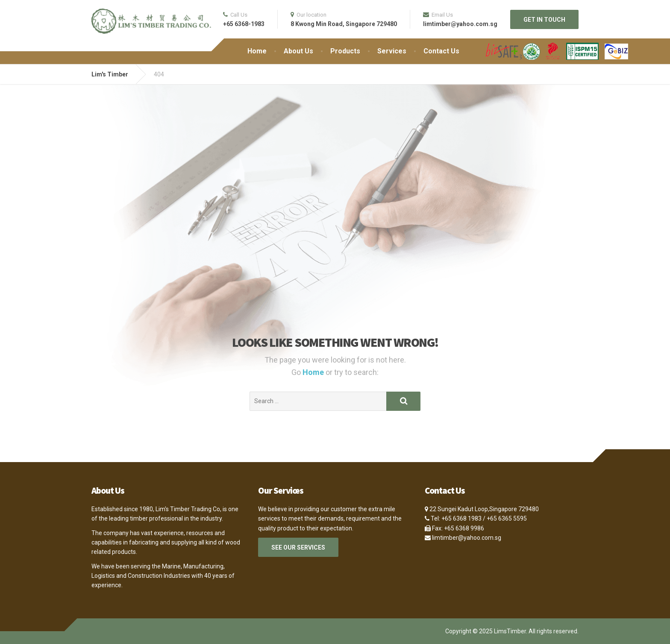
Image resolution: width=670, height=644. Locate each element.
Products (345, 51)
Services (392, 51)
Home (257, 51)
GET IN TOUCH (544, 20)
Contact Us (441, 51)
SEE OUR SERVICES (298, 547)
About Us (298, 51)
